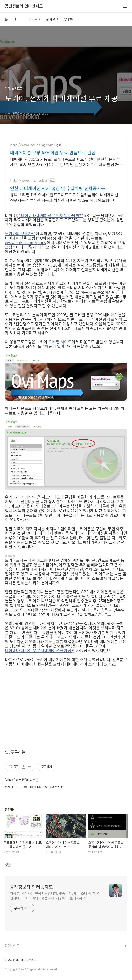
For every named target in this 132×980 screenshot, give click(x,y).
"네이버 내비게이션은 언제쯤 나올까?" (51, 215)
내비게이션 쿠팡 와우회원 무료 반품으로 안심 (53, 152)
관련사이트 (12, 946)
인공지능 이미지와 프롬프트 (20, 960)
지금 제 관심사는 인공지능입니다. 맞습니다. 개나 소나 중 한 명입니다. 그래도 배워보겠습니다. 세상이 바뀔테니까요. (55, 896)
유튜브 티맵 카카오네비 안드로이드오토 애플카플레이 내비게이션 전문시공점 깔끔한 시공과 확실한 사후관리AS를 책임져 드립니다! (64, 197)
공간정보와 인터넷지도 (24, 6)
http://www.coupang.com (32, 145)
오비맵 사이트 (60, 342)
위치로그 (52, 19)
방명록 (68, 19)
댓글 (8, 865)
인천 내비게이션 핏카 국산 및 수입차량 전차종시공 (58, 188)
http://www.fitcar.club (29, 181)
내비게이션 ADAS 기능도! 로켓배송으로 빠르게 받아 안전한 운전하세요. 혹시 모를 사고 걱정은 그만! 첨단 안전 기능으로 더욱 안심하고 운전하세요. (66, 162)
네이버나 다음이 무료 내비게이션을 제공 (38, 650)
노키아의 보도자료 (20, 233)
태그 (17, 19)
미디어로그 (33, 19)
